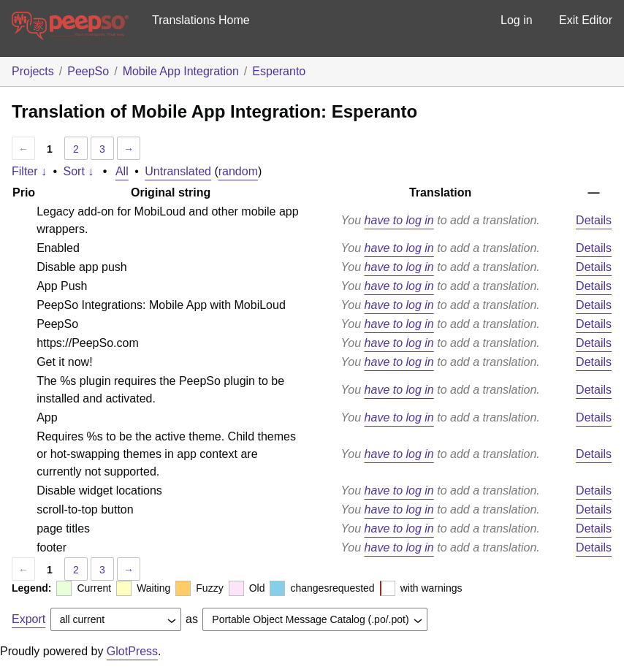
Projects (33, 71)
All (122, 171)
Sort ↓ (79, 171)
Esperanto (279, 71)
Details (594, 220)
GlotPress (132, 651)
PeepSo (88, 71)
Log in (517, 20)
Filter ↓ (29, 171)
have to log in (399, 220)
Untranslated (178, 171)
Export (28, 619)
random (238, 171)
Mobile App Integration (181, 71)
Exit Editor (586, 20)
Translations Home (201, 20)
